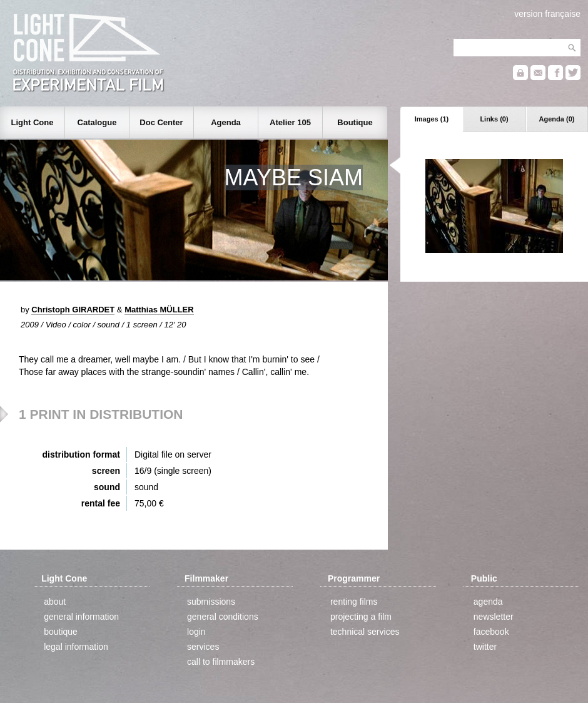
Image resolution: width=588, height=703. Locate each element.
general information (81, 617)
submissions (211, 602)
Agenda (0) (557, 119)
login (196, 632)
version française (547, 14)
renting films (354, 602)
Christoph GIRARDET (73, 310)
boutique (61, 632)
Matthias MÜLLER (159, 310)
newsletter (494, 617)
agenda (488, 602)
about (55, 602)
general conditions (223, 617)
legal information (76, 647)
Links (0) (494, 119)
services (203, 647)
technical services (365, 632)
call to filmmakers (221, 662)
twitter (485, 647)
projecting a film (361, 617)
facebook (491, 632)
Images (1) (432, 119)
